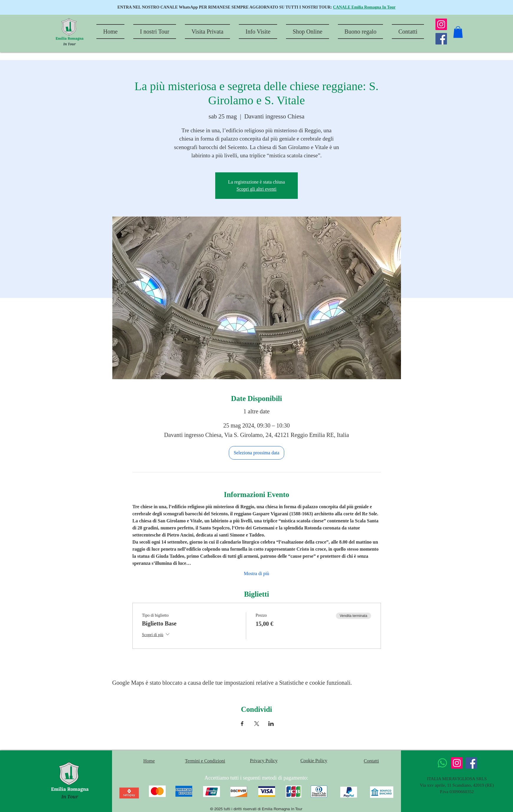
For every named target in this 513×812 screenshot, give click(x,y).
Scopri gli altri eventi (256, 189)
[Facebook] (441, 39)
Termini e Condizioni (205, 761)
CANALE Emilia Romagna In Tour (364, 7)
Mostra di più (256, 573)
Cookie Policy (314, 761)
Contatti (371, 761)
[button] (458, 32)
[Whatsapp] (442, 763)
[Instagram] (441, 24)
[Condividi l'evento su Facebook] (242, 724)
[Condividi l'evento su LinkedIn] (271, 724)
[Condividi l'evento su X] (257, 724)
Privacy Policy (264, 761)
